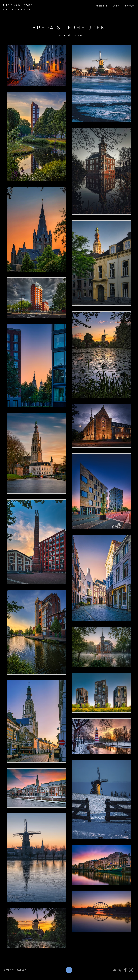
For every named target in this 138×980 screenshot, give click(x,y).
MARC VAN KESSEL (19, 5)
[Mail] (114, 970)
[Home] (69, 970)
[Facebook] (125, 970)
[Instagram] (131, 970)
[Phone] (120, 970)
